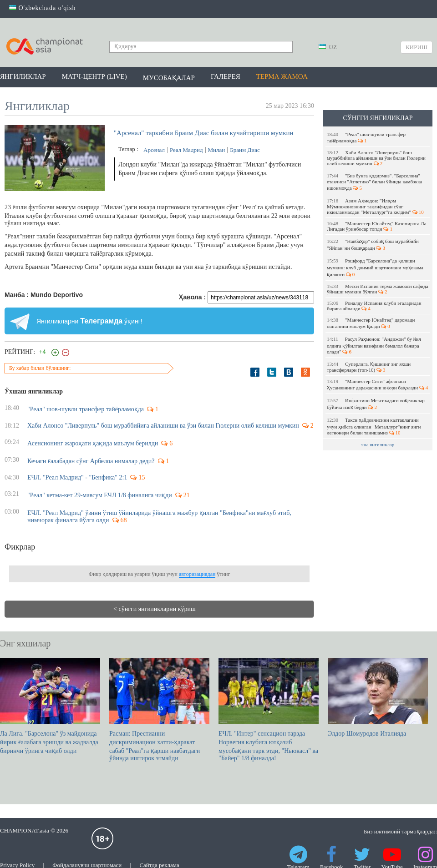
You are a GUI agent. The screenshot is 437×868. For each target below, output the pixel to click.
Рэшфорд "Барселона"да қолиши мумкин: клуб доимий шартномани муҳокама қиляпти (375, 267)
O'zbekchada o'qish (43, 8)
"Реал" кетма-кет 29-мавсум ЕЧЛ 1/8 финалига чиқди (100, 495)
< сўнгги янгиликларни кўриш (155, 609)
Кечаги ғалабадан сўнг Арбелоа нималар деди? (91, 461)
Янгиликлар (23, 76)
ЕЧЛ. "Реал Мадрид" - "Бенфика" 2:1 (77, 477)
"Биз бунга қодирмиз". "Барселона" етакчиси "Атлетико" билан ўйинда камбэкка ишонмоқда (374, 182)
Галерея (226, 76)
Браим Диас (245, 150)
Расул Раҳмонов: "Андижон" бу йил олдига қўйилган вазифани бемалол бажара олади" (374, 345)
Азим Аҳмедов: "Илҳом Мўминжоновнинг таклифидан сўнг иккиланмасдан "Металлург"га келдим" (375, 206)
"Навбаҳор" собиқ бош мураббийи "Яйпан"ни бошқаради (373, 245)
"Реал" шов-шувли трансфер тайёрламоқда (366, 137)
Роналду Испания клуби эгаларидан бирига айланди (374, 306)
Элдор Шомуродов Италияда (378, 697)
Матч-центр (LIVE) (94, 76)
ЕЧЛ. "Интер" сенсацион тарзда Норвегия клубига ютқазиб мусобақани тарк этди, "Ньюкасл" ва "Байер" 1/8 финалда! (269, 710)
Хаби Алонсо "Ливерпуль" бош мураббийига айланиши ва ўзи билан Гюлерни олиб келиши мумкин (376, 158)
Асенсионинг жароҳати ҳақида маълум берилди (93, 443)
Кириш (417, 47)
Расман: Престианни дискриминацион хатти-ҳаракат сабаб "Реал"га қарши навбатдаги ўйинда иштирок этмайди (159, 710)
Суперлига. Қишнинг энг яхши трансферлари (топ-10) (369, 367)
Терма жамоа (282, 76)
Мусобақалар (169, 78)
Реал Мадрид (186, 150)
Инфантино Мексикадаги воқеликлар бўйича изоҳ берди (376, 404)
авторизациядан (197, 574)
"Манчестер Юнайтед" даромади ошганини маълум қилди (371, 323)
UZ (328, 47)
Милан (217, 150)
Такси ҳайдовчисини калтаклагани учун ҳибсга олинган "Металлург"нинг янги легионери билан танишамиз (374, 426)
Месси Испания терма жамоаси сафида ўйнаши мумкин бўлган (378, 289)
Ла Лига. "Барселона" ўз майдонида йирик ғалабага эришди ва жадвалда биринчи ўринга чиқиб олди (50, 706)
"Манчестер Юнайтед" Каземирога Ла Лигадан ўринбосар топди (377, 226)
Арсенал (154, 150)
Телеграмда (101, 321)
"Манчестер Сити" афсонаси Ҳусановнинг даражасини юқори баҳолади (377, 384)
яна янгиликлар (378, 444)
